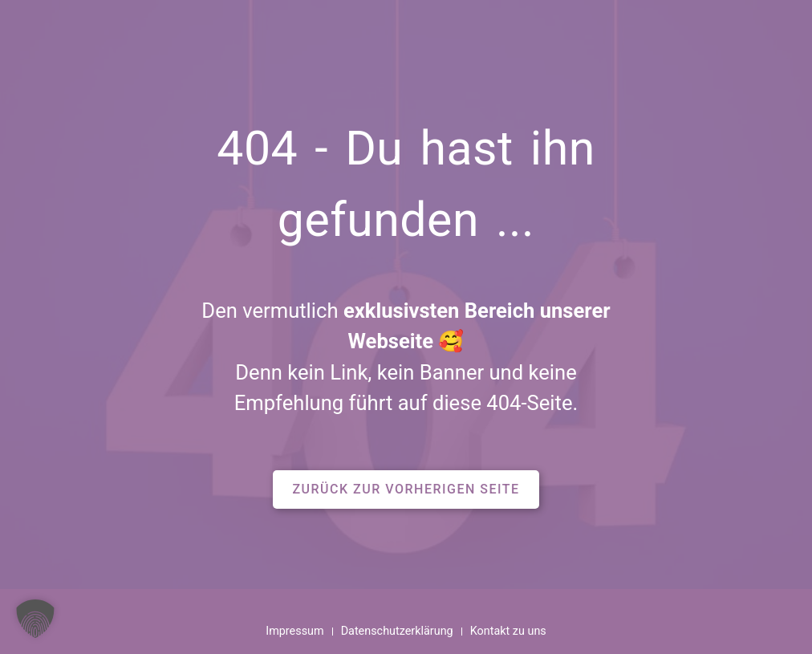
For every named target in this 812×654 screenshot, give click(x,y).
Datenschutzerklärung (397, 631)
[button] (406, 489)
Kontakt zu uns (508, 631)
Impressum (294, 631)
